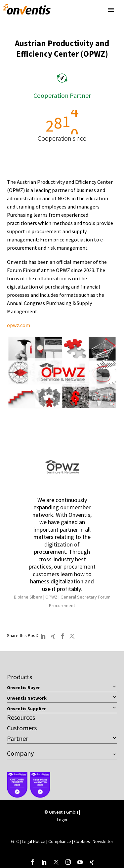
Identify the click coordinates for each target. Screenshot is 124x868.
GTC (15, 841)
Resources (21, 717)
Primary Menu (111, 10)
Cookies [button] (82, 841)
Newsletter (103, 841)
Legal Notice (34, 841)
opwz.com (19, 325)
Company (20, 753)
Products (20, 677)
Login (62, 820)
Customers (22, 728)
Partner (18, 738)
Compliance (60, 841)
